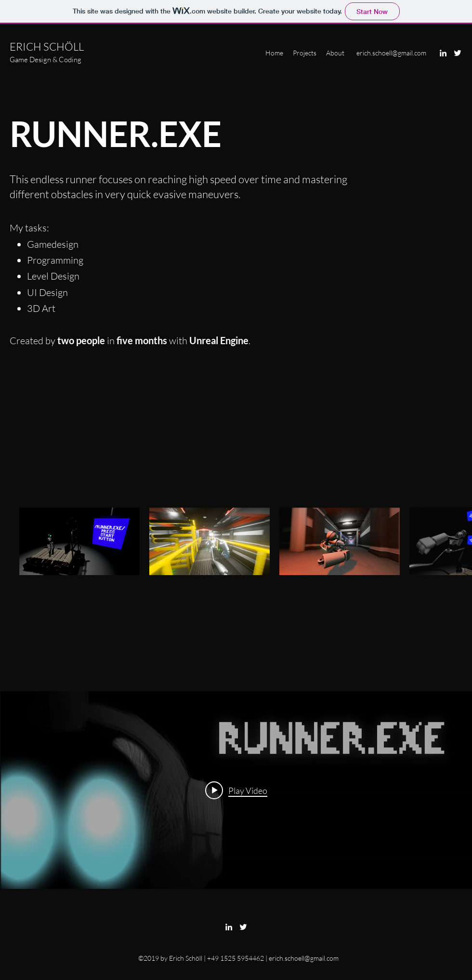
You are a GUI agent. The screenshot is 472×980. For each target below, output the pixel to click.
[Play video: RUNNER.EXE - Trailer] (236, 790)
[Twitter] (458, 53)
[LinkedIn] (443, 53)
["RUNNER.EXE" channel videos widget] (236, 790)
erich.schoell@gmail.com (391, 53)
